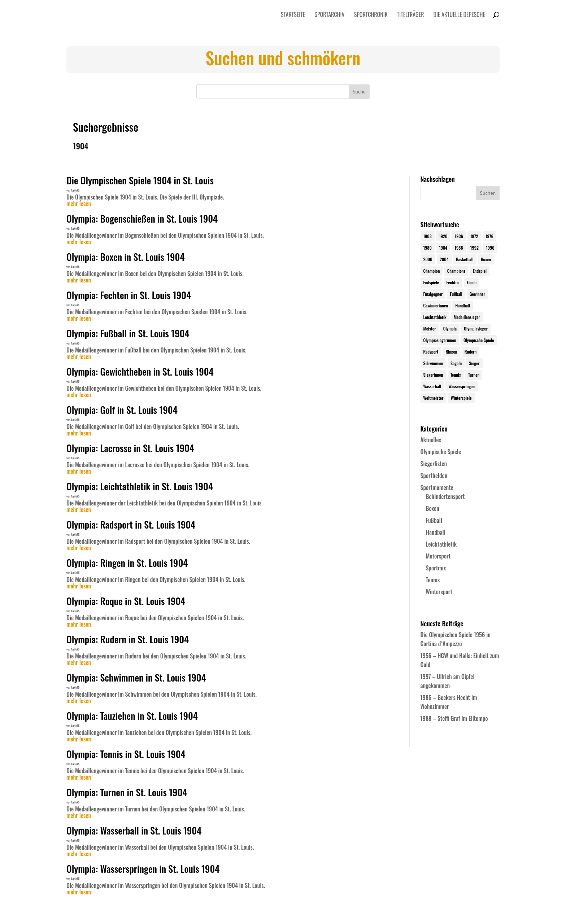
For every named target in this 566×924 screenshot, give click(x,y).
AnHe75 (75, 190)
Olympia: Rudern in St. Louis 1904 (128, 639)
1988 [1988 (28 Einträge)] (459, 248)
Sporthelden (434, 476)
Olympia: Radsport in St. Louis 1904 (131, 524)
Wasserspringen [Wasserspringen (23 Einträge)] (461, 386)
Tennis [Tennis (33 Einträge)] (456, 375)
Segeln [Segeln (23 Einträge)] (456, 363)
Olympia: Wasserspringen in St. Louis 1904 (143, 869)
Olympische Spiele (441, 452)
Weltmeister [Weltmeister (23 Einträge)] (434, 398)
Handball (436, 532)
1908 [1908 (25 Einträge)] (428, 236)
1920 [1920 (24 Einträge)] (443, 236)
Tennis (433, 580)
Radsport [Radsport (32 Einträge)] (431, 352)
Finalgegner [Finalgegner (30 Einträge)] (433, 294)
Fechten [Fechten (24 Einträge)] (453, 282)
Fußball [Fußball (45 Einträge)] (456, 294)
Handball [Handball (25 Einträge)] (463, 305)
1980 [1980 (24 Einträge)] (428, 248)
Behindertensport (445, 496)
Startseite (293, 15)
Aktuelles (431, 440)
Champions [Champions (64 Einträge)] (456, 271)
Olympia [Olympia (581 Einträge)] (450, 329)
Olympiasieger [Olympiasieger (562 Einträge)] (476, 329)
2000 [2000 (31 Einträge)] (428, 259)
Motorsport (438, 556)
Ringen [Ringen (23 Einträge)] (451, 352)
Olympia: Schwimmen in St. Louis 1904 (136, 677)
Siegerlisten (434, 464)
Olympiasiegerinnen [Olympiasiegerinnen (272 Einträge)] (440, 340)
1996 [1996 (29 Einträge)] (490, 248)
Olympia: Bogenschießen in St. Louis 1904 (142, 218)
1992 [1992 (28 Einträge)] (474, 248)
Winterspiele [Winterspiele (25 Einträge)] (461, 398)
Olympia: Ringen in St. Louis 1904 (127, 563)
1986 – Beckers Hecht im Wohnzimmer (449, 702)
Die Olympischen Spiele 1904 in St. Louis (140, 180)
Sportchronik (371, 15)
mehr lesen (79, 204)
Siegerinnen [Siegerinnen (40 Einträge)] (433, 375)
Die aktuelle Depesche (460, 15)
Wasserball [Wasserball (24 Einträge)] (432, 386)
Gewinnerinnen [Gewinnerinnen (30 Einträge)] (436, 305)
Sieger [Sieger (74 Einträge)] (474, 363)
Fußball (434, 520)
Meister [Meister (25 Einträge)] (430, 329)
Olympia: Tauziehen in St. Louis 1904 (132, 716)
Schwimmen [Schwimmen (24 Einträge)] (433, 363)
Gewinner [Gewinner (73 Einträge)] (477, 294)
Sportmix (436, 568)
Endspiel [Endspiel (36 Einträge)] (480, 271)
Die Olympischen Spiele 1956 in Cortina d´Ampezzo (456, 639)
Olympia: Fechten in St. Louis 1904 (129, 295)
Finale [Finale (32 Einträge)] (472, 282)
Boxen (433, 508)
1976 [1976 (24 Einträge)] (489, 236)
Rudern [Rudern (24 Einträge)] (471, 352)
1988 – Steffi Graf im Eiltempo (454, 718)
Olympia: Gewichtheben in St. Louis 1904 (140, 371)
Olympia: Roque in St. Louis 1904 (126, 601)
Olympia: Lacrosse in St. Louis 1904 (130, 448)
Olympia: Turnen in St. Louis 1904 (127, 792)
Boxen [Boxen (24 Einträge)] (486, 259)
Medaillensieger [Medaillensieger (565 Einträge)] (467, 317)
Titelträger (411, 15)
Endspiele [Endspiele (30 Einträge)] (431, 282)
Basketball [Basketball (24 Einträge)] (465, 259)
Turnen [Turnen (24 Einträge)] (474, 375)
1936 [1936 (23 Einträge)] (459, 236)
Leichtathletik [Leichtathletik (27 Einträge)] (435, 317)
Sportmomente (437, 487)
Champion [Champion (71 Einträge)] (432, 271)
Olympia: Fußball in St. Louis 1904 (128, 333)
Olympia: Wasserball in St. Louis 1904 (134, 830)
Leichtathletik (441, 544)
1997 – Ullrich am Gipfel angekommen (448, 681)
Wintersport (439, 592)
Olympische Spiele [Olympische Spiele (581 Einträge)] (479, 340)
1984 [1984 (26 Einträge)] (443, 248)
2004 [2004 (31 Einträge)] (444, 259)
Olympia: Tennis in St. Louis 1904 (126, 754)
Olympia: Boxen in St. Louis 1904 (126, 257)
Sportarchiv (329, 15)
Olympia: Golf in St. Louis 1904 (122, 410)
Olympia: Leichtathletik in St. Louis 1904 (140, 486)
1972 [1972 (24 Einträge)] (474, 236)
